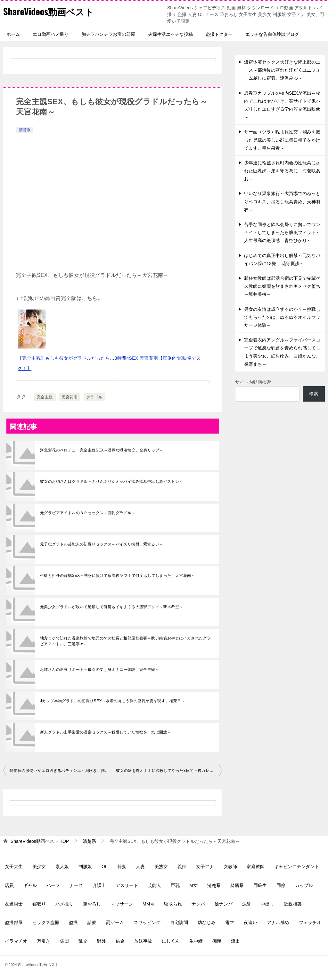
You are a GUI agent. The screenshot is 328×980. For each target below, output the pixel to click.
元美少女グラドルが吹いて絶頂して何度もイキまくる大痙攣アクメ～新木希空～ (111, 607)
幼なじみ (207, 922)
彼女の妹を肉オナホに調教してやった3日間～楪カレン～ (167, 771)
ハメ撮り (64, 904)
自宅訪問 (179, 922)
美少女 (39, 866)
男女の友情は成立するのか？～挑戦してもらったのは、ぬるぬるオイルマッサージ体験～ (282, 317)
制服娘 (85, 866)
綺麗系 (237, 885)
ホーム (13, 34)
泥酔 (247, 904)
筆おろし (92, 904)
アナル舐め (278, 922)
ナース (76, 885)
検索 (314, 394)
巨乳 (175, 885)
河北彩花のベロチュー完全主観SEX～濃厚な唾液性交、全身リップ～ (102, 450)
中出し (267, 904)
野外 (102, 941)
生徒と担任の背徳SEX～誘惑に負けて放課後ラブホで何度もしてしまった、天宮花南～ (118, 576)
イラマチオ (16, 941)
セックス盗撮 (46, 922)
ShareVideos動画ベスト (52, 11)
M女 (193, 885)
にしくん (171, 941)
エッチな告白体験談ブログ (272, 34)
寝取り (39, 904)
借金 (120, 941)
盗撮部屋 (14, 922)
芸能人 (154, 885)
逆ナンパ (224, 904)
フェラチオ (310, 922)
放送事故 (143, 941)
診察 (92, 922)
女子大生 (14, 866)
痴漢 (217, 941)
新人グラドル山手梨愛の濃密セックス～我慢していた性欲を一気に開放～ (106, 732)
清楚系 (25, 130)
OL (105, 866)
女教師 (230, 866)
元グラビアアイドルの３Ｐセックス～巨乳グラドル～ (88, 513)
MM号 (148, 904)
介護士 (99, 885)
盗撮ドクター (219, 34)
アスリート (127, 885)
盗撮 (73, 922)
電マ (230, 922)
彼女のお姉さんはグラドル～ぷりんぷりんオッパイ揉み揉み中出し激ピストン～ (111, 482)
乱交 (83, 941)
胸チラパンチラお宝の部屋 (108, 34)
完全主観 (45, 397)
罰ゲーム (115, 922)
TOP (40, 841)
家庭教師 (256, 866)
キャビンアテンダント (297, 866)
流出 (235, 941)
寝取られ (173, 904)
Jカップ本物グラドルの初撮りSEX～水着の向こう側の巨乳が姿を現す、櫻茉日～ (113, 701)
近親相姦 (293, 904)
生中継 (196, 941)
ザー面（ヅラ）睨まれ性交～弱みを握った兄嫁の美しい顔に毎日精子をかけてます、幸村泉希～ (282, 140)
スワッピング (147, 922)
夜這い (250, 922)
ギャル (30, 885)
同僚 (281, 885)
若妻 (122, 866)
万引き (44, 941)
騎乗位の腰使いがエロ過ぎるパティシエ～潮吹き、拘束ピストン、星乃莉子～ (61, 771)
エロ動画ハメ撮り (51, 34)
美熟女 (161, 866)
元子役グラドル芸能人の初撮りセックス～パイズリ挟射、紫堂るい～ (102, 544)
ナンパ (198, 904)
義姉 (182, 866)
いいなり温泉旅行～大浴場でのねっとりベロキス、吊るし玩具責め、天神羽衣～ (282, 201)
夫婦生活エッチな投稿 (170, 34)
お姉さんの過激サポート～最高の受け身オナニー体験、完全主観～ (100, 670)
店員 (9, 885)
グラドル (94, 397)
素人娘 (62, 866)
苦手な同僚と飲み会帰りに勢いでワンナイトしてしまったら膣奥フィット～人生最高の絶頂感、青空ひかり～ (282, 232)
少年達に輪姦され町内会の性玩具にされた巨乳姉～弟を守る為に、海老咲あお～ (282, 171)
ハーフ (53, 885)
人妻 (140, 866)
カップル (304, 885)
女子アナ (205, 866)
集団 (64, 941)
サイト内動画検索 (253, 382)
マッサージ (122, 904)
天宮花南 (70, 397)
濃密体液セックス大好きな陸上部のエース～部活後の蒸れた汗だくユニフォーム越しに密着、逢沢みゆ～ (282, 70)
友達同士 (14, 904)
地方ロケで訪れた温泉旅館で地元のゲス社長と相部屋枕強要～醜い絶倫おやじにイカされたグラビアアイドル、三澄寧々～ (125, 641)
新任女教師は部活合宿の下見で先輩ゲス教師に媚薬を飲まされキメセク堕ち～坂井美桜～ (282, 286)
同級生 (260, 885)
